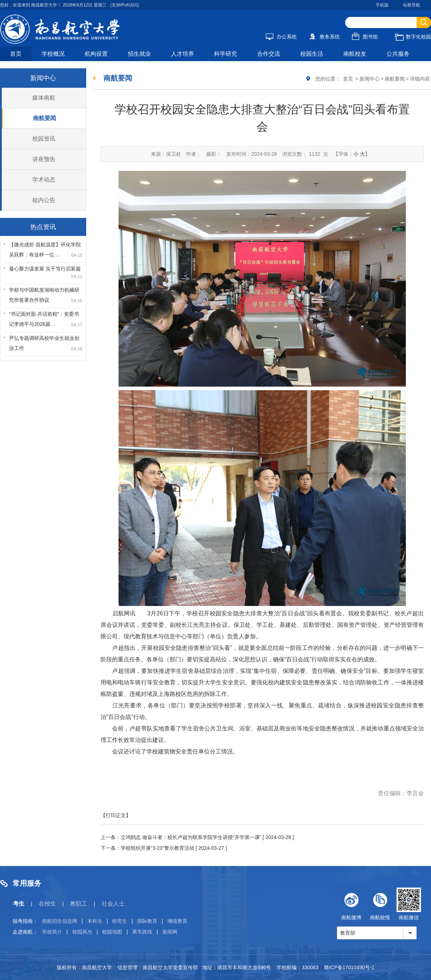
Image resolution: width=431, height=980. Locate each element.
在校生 (47, 904)
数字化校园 (413, 37)
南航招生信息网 (60, 921)
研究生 (120, 921)
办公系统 (281, 37)
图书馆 (365, 37)
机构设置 (96, 54)
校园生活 (312, 54)
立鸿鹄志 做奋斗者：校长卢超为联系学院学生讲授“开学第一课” (191, 837)
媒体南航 (44, 98)
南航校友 (355, 54)
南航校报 (380, 904)
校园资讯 (44, 139)
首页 (16, 54)
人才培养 (182, 54)
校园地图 (112, 932)
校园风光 (82, 932)
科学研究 (226, 54)
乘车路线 (142, 932)
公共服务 (398, 54)
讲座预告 (44, 159)
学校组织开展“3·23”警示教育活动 (157, 848)
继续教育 (177, 921)
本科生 (95, 921)
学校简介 (52, 932)
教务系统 (324, 37)
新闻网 (170, 932)
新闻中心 (370, 79)
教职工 (79, 904)
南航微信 (409, 904)
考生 (19, 904)
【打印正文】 (116, 815)
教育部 (348, 933)
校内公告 (44, 200)
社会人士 (113, 904)
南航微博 (351, 904)
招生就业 (139, 54)
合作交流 (269, 54)
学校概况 (53, 54)
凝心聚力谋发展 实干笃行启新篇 (45, 269)
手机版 (382, 5)
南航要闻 (45, 118)
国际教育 (147, 921)
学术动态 (44, 180)
